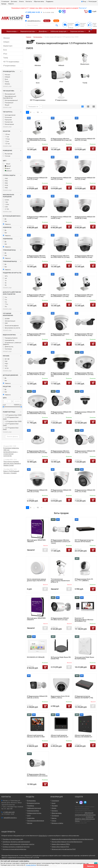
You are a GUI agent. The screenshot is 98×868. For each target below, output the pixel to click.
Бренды (4, 4)
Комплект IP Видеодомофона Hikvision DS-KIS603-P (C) (84, 620)
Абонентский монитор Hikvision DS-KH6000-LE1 (84, 736)
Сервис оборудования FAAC (60, 847)
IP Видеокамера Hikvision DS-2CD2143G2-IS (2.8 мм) (36, 257)
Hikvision (7, 38)
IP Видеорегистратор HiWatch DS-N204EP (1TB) (84, 697)
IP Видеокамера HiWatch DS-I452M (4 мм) (61, 217)
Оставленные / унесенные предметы (12, 343)
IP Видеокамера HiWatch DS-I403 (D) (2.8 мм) (61, 491)
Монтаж (47, 21)
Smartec (6, 84)
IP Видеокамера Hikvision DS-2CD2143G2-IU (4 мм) (84, 257)
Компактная (8, 122)
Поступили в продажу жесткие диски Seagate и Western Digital (12, 463)
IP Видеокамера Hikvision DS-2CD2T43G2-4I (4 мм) (84, 335)
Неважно (7, 224)
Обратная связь (39, 1)
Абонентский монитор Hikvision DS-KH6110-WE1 (36, 736)
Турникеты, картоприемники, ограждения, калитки (18, 844)
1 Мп (5, 202)
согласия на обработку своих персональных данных (85, 819)
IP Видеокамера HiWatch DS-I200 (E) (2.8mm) (37, 697)
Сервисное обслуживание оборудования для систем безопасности (72, 839)
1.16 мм (6, 139)
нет (5, 278)
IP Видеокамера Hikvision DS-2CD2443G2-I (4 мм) (84, 296)
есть (5, 276)
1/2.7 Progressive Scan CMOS (11, 429)
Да (5, 219)
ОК (96, 864)
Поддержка (50, 1)
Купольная (7, 117)
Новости (11, 4)
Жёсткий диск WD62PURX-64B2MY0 (36, 619)
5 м (5, 300)
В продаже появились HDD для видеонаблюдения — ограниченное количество (11, 452)
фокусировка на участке (11, 328)
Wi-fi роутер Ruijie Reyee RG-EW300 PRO (61, 658)
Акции (56, 21)
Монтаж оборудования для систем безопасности (67, 842)
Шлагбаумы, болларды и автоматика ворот (16, 842)
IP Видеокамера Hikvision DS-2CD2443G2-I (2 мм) (36, 296)
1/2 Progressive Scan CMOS (12, 421)
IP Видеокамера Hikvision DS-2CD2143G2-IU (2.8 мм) (60, 257)
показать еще (7, 86)
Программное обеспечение (36, 821)
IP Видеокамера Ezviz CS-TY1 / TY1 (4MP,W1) (84, 580)
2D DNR (6, 319)
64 (5, 285)
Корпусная (7, 120)
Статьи (54, 821)
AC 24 (6, 368)
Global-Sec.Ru (43, 836)
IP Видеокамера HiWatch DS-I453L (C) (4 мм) (85, 491)
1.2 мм (6, 141)
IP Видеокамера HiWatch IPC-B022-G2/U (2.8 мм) (60, 619)
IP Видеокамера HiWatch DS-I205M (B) (85, 413)
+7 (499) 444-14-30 (33, 12)
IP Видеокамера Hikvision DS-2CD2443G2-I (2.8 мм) (60, 296)
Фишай (6, 105)
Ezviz (5, 50)
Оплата (21, 1)
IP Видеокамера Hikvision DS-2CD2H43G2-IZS (60, 335)
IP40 (5, 178)
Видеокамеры (12, 31)
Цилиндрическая (9, 115)
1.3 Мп (6, 204)
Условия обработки (31, 865)
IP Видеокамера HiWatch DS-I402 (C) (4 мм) (37, 178)
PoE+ (5, 364)
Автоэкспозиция (9, 321)
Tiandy (6, 58)
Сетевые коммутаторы (34, 813)
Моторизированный (10, 100)
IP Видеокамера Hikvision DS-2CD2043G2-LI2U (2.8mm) (37, 775)
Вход (84, 1)
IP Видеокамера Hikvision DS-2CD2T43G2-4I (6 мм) (36, 374)
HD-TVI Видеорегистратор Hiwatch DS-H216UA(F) (84, 541)
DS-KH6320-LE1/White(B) (36, 657)
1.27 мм (6, 144)
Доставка (14, 1)
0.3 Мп (6, 200)
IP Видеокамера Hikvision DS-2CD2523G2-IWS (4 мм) (60, 452)
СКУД (29, 816)
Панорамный (8, 103)
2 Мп (5, 207)
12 (38, 112)
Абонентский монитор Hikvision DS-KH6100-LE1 (60, 736)
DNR (5, 323)
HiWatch (6, 42)
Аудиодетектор (9, 340)
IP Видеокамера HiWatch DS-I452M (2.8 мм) (37, 217)
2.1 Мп (6, 209)
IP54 (5, 181)
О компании (5, 1)
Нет (5, 221)
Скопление (7, 349)
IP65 (5, 183)
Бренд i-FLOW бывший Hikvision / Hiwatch (11, 472)
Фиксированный (9, 94)
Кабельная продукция (59, 31)
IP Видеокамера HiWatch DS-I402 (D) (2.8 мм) (37, 491)
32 (5, 283)
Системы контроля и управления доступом (16, 847)
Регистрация (93, 1)
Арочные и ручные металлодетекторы (14, 849)
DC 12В (6, 359)
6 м (5, 302)
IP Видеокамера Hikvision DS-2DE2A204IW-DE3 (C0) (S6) (60, 374)
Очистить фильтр (12, 437)
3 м (5, 297)
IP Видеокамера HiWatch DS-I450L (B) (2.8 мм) (61, 413)
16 (5, 281)
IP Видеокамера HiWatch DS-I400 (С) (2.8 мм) (85, 139)
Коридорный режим (10, 338)
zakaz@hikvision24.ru (34, 21)
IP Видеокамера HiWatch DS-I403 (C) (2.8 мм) (61, 178)
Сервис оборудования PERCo (61, 844)
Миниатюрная (8, 124)
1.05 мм (6, 134)
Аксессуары (31, 818)
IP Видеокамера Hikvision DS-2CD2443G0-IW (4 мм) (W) (61, 139)
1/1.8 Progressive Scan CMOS (11, 418)
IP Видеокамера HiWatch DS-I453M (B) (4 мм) (85, 217)
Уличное (7, 156)
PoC (5, 366)
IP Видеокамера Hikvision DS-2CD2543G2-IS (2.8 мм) (84, 374)
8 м (5, 306)
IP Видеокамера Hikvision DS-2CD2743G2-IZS (36, 335)
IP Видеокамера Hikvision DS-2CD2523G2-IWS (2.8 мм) (37, 452)
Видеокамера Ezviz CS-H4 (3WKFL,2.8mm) (60, 697)
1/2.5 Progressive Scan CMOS (11, 425)
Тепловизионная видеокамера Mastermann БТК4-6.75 (60, 581)
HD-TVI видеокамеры (11, 62)
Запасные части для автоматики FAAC (64, 849)
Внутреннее (8, 154)
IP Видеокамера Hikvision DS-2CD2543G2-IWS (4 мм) (36, 413)
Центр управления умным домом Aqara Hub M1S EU (36, 580)
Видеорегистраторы (28, 31)
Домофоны (43, 31)
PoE (5, 361)
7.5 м (5, 304)
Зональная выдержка (11, 326)
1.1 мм (6, 137)
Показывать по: (33, 107)
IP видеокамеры (9, 66)
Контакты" (83, 8)
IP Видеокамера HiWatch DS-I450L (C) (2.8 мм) (85, 452)
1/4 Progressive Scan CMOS (12, 415)
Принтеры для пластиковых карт (13, 839)
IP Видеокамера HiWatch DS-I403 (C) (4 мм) (85, 178)
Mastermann (8, 46)
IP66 (5, 188)
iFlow (5, 54)
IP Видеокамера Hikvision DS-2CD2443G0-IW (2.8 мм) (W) (37, 140)
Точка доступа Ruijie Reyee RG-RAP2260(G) (84, 658)
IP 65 (5, 185)
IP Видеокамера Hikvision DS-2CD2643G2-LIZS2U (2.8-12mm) (61, 542)
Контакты (29, 1)
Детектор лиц (8, 347)
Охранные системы (77, 31)
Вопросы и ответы (57, 823)
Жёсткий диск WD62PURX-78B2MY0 (36, 541)
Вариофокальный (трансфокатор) (9, 97)
